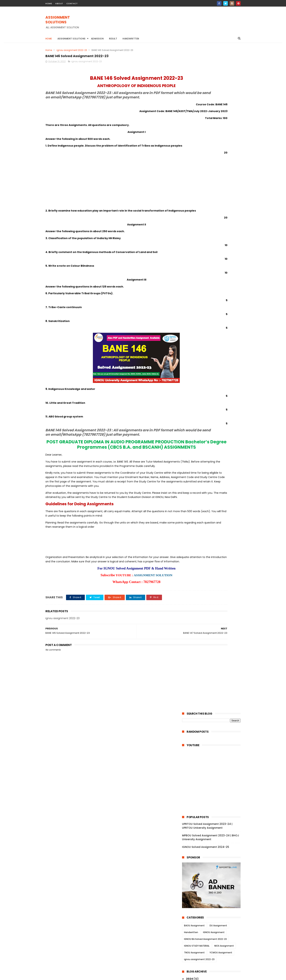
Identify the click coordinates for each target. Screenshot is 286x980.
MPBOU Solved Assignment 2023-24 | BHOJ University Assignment (210, 175)
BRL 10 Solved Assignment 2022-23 (212, 540)
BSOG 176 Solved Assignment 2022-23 (214, 455)
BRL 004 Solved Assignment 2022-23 (213, 559)
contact (72, 3)
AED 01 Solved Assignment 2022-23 (212, 629)
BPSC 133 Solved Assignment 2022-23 (214, 375)
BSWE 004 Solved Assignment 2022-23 (213, 715)
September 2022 (201, 873)
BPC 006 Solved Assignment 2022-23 (214, 769)
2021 (189, 910)
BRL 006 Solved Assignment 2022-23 (213, 555)
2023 (190, 322)
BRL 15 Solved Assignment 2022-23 (212, 520)
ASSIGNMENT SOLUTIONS (69, 18)
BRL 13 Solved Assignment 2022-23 (212, 525)
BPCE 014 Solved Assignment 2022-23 (214, 759)
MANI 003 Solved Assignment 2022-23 (214, 847)
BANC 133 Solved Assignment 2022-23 (214, 415)
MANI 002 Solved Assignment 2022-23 (214, 862)
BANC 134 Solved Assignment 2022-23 (214, 410)
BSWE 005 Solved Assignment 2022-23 (213, 699)
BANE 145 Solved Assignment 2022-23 (214, 350)
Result (113, 39)
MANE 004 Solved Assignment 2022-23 (213, 820)
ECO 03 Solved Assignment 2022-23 (213, 604)
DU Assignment (218, 263)
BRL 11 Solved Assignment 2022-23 (212, 534)
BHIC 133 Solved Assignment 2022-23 (214, 395)
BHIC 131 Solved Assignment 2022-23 (213, 405)
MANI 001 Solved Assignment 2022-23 (214, 867)
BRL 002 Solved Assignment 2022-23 (213, 569)
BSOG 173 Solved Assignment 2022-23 (214, 460)
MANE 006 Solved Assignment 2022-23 (213, 804)
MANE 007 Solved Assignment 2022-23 (213, 796)
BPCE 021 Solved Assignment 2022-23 (214, 734)
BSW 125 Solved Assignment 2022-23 (214, 664)
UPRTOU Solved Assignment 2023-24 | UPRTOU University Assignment (207, 164)
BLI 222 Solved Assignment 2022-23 (213, 510)
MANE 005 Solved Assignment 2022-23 (213, 812)
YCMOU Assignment (221, 290)
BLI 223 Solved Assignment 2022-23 (213, 505)
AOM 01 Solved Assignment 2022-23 (213, 619)
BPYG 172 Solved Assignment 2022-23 (214, 430)
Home (49, 39)
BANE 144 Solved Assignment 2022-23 (214, 355)
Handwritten (131, 39)
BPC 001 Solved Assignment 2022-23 (213, 789)
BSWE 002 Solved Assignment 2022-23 (213, 723)
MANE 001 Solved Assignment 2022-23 (214, 842)
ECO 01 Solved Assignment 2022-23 (213, 614)
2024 (190, 317)
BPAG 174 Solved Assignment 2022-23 (214, 480)
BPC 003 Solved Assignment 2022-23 (214, 779)
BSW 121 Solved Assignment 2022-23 (213, 684)
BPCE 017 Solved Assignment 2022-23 (214, 749)
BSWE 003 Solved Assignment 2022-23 (213, 707)
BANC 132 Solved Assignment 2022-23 (214, 420)
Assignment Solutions (71, 39)
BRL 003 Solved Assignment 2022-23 (213, 564)
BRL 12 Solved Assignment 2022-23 (212, 530)
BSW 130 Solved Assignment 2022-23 (214, 639)
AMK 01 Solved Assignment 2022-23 (213, 624)
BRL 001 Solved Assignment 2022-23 (213, 574)
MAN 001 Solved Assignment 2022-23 (214, 857)
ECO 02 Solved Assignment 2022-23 (213, 609)
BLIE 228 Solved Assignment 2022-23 (213, 495)
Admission (97, 39)
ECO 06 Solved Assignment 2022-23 (213, 594)
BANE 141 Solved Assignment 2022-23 (214, 365)
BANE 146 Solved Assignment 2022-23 (214, 345)
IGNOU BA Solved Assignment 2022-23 (205, 277)
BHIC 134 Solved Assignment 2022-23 (214, 390)
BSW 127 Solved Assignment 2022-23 (214, 654)
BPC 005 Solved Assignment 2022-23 (214, 774)
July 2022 (196, 879)
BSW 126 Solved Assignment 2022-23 (214, 659)
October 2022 (199, 336)
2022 (190, 327)
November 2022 (200, 331)
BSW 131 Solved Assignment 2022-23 (213, 634)
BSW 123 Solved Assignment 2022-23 (214, 674)
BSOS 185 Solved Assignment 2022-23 (214, 445)
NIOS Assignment (224, 284)
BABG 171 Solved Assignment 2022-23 (214, 440)
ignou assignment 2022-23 (72, 50)
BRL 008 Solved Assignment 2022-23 (213, 544)
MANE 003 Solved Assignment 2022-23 (213, 828)
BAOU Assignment (194, 263)
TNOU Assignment (194, 290)
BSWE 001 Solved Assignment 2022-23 (214, 729)
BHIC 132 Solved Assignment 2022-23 (214, 400)
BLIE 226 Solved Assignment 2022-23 (213, 500)
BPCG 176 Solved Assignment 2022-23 (214, 470)
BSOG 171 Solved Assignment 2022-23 (214, 465)
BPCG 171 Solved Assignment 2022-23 (214, 475)
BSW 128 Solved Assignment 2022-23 (214, 649)
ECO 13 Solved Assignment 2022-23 (212, 579)
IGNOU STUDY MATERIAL (197, 284)
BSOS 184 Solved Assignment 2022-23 (214, 450)
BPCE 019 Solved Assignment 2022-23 (214, 739)
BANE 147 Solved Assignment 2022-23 (214, 340)
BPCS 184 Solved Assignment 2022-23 (214, 485)
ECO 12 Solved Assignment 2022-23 (212, 584)
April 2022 (196, 893)
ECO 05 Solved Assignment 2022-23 (213, 599)
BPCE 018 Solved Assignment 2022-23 (214, 744)
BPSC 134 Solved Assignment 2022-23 (214, 370)
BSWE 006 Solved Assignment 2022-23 (213, 691)
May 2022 (196, 888)
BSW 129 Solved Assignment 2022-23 (214, 644)
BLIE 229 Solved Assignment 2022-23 (213, 490)
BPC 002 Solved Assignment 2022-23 (214, 784)
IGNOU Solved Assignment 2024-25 (206, 185)
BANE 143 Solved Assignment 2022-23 (214, 360)
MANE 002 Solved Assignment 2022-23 (213, 836)
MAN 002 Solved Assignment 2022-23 (214, 852)
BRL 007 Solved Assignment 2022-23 (213, 549)
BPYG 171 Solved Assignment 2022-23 (214, 435)
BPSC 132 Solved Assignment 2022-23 (214, 380)
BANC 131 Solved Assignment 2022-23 (214, 425)
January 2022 (199, 903)
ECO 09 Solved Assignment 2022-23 (213, 589)
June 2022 (196, 883)
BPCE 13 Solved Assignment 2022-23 (213, 764)
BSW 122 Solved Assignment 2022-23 (214, 679)
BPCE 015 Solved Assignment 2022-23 (214, 754)
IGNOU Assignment (214, 270)
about (59, 3)
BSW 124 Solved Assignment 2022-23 (214, 669)
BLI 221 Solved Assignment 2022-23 (212, 515)
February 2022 (199, 898)
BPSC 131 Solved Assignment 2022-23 (214, 385)
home (49, 3)
